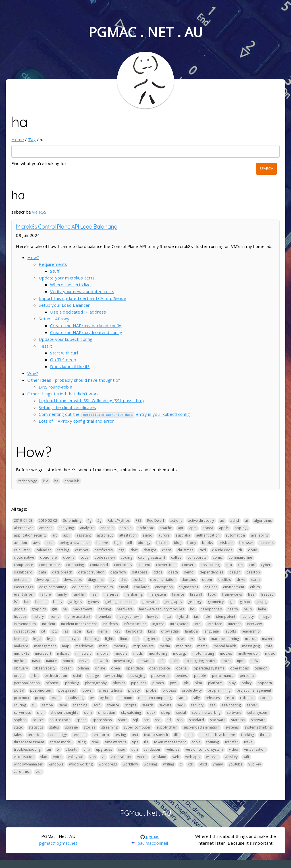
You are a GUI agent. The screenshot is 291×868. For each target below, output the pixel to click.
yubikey (255, 764)
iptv (55, 631)
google (20, 609)
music (270, 653)
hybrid (183, 616)
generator (150, 602)
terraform (100, 735)
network (101, 661)
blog (178, 543)
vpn (93, 757)
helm (262, 609)
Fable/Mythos (119, 520)
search (148, 705)
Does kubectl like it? (70, 366)
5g (99, 520)
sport (122, 720)
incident (49, 624)
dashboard (23, 572)
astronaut (105, 535)
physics (119, 683)
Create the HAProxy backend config (86, 325)
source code (60, 720)
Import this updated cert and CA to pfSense (82, 298)
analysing (66, 528)
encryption (164, 587)
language (211, 631)
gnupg (262, 602)
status (54, 727)
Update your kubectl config (66, 339)
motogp (180, 653)
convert (188, 565)
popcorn (265, 683)
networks (146, 661)
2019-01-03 (23, 520)
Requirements (53, 264)
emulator (141, 587)
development (47, 580)
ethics (255, 587)
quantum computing (155, 698)
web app (193, 757)
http (168, 616)
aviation (20, 543)
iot (43, 631)
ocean (66, 668)
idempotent (226, 616)
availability (260, 535)
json (77, 631)
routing (20, 705)
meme (202, 646)
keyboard (134, 631)
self (213, 705)
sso (180, 720)
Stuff (55, 271)
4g (89, 520)
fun (27, 602)
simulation (107, 712)
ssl (169, 720)
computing (75, 565)
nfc (162, 661)
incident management (79, 624)
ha (56, 481)
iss (66, 631)
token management (170, 742)
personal (247, 676)
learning (21, 639)
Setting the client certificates (67, 407)
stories (90, 727)
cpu (229, 565)
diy (112, 580)
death (173, 572)
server (252, 705)
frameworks (232, 594)
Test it (45, 346)
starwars (258, 720)
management (45, 646)
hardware (125, 609)
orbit (35, 676)
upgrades (104, 749)
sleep (166, 712)
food (212, 594)
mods (138, 653)
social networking (206, 712)
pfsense (52, 683)
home (55, 616)
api (180, 528)
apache (166, 528)
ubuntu (71, 749)
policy (247, 683)
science (113, 705)
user (122, 749)
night (175, 661)
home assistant (78, 616)
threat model (61, 742)
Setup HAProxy (54, 319)
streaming (109, 727)
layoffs (230, 631)
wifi (246, 757)
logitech (151, 639)
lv (192, 639)
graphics (39, 609)
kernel (103, 631)
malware (21, 646)
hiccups (20, 616)
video (234, 749)
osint (77, 676)
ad (222, 520)
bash (50, 543)
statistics (36, 727)
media (165, 646)
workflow (130, 764)
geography (173, 602)
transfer (232, 742)
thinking (247, 735)
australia (183, 535)
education (80, 587)
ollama (83, 668)
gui (54, 609)
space (81, 720)
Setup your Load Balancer (64, 305)
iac (196, 616)
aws (36, 543)
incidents (110, 624)
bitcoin (162, 543)
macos (251, 639)
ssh (158, 720)
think (190, 735)
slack (151, 712)
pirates (158, 683)
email (123, 587)
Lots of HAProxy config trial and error (76, 421)
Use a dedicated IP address (78, 312)
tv (58, 749)
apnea (208, 528)
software (234, 712)
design (235, 572)
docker (138, 580)
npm (241, 661)
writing (169, 764)
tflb (177, 735)
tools (196, 742)
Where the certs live (70, 285)
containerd (99, 565)
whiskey (231, 757)
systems (232, 727)
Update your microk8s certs (67, 278)
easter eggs (24, 587)
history (38, 616)
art (55, 535)
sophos (20, 720)
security (197, 705)
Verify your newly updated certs (82, 291)
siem (88, 712)
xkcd (203, 764)
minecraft (83, 653)
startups (238, 720)
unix (87, 749)
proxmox (21, 698)
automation (235, 535)
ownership (114, 676)
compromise (50, 565)
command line (241, 557)
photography (96, 683)
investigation (24, 631)
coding (126, 557)
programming (219, 690)
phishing (72, 683)
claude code (222, 550)
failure (46, 594)
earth (256, 580)
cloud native (24, 557)
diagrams (96, 580)
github (245, 602)
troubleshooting (27, 749)
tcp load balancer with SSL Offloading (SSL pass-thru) (91, 400)
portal (19, 690)
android (107, 528)
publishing (75, 698)
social (181, 712)
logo (168, 639)
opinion (261, 668)
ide (207, 616)
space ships (102, 720)
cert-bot (82, 550)
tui (49, 749)
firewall (196, 594)
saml (63, 705)
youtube (236, 764)
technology (28, 481)
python (106, 698)
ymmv (218, 764)
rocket (266, 698)
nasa (36, 661)
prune (56, 698)
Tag (32, 139)
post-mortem (41, 690)
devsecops (73, 580)
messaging (251, 646)
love (181, 639)
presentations (110, 690)
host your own (129, 616)
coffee (176, 557)
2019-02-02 (48, 520)
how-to (153, 616)
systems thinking (258, 727)
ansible (126, 528)
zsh (39, 772)
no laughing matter (200, 661)
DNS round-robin (55, 387)
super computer (137, 727)
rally (196, 698)
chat (134, 550)
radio (182, 698)
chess (167, 550)
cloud (253, 550)
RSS (138, 520)
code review (105, 557)
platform (215, 683)
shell (41, 712)
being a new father (75, 543)
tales (18, 735)
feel (95, 594)
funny (58, 602)
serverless (22, 712)
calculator (22, 550)
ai (246, 520)
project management (254, 690)
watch (142, 757)
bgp (118, 543)
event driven (24, 594)
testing (120, 735)
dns (123, 580)
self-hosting (231, 705)
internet (234, 624)
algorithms (263, 520)
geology (195, 602)
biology (144, 543)
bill (129, 543)
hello (248, 609)
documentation (163, 580)
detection (22, 580)
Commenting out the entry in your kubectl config (114, 414)
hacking (105, 609)
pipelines (139, 683)
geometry (216, 602)
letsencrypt (70, 639)
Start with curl (64, 353)
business (267, 543)
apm (193, 528)
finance (178, 594)
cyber (266, 565)
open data (134, 668)
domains (189, 580)
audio (147, 535)
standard (197, 720)
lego (51, 639)
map (66, 646)
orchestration (56, 676)
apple (224, 528)
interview (254, 624)
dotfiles (225, 580)
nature (51, 661)
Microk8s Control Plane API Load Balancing (67, 227)
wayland (160, 757)
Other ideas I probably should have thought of (73, 380)
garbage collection (120, 602)
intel (198, 624)
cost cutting (210, 565)
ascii (67, 535)
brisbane (226, 543)
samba (47, 705)
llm (136, 639)
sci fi (97, 705)
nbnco (68, 661)
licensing (92, 639)
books (207, 543)
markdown (84, 646)
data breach (62, 572)
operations (239, 668)
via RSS (39, 212)
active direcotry (201, 520)
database (140, 572)
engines (211, 587)
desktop (253, 572)
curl (252, 565)
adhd (235, 520)
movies (226, 653)
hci (192, 609)
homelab (72, 481)
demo (189, 572)
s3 (34, 705)
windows (56, 764)
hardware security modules (162, 609)
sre (146, 720)
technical (35, 735)
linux (124, 639)
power (88, 690)
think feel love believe (217, 735)
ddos (158, 572)
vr (103, 757)
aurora (164, 535)
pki (186, 683)
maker (267, 639)
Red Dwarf (156, 520)
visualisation (24, 757)
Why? (33, 373)
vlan (44, 757)
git (232, 602)
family (62, 594)
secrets (165, 705)
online (100, 668)
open (116, 668)
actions (176, 520)
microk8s (21, 653)
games (93, 602)
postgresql (67, 690)
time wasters (115, 742)
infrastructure (135, 624)
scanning (80, 705)
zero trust (22, 772)
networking (123, 661)
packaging (137, 676)
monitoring (158, 653)
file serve (111, 594)
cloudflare (49, 557)
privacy (134, 690)
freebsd (267, 594)
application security (30, 535)
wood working (81, 764)
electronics (104, 587)
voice (58, 757)
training (213, 742)
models (121, 653)
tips (135, 742)
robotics (247, 698)
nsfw (254, 661)
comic (218, 557)
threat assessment (29, 742)
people (200, 676)
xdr (191, 764)
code (85, 557)
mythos (20, 661)
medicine (184, 646)
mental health (225, 646)
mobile (103, 653)
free (251, 594)
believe (102, 543)
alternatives (24, 528)
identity (248, 616)
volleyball (76, 757)
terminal (80, 735)
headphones (211, 609)
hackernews (83, 609)
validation (152, 749)
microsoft (43, 653)
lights (110, 639)
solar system (258, 712)
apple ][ (241, 528)
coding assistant (151, 557)
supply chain (167, 727)
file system (157, 594)
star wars (218, 720)
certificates (104, 550)
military (63, 653)
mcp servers (144, 646)
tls (146, 742)
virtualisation (255, 749)
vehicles (173, 749)
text (135, 735)
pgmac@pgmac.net (58, 843)
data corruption (91, 572)
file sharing (134, 594)
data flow (118, 572)
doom (207, 580)
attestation (128, 535)
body (192, 543)
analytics (87, 528)
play (232, 683)
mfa (269, 646)
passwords (160, 676)
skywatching (131, 712)
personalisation (27, 683)
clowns (69, 557)
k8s (46, 481)
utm (134, 749)
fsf (16, 602)
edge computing (53, 587)
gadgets (75, 602)
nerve (84, 661)
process (169, 690)
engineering (189, 587)
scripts (131, 705)
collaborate (197, 557)
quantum (125, 698)
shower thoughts (64, 712)
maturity (120, 646)
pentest (182, 676)
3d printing (72, 520)
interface (215, 624)
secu (181, 705)
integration (179, 624)
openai (182, 668)
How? (33, 257)
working (150, 764)
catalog (63, 550)
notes (226, 661)
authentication (208, 535)
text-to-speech (156, 735)
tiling (82, 742)
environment (234, 587)
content (144, 565)
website (212, 757)
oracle (19, 676)
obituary (21, 668)
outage (93, 676)
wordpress (108, 764)
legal (37, 639)
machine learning (225, 639)
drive (241, 580)
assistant (84, 535)
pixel (174, 683)
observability (45, 668)
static (18, 727)
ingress (158, 624)
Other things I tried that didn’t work (63, 394)
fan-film (79, 594)
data (42, 572)
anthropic (145, 528)
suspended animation (201, 727)
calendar (44, 550)
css (240, 565)
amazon (46, 528)
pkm (198, 683)
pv (92, 698)
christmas (185, 550)
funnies (41, 602)
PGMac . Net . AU (145, 32)
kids (151, 631)
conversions (166, 565)
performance (223, 676)
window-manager (28, 764)
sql (135, 720)
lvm (202, 639)
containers (123, 565)
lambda (191, 631)
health (233, 609)
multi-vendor (249, 653)
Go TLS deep (63, 360)
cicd (203, 550)
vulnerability (121, 757)
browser (246, 543)
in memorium (25, 624)
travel (249, 742)
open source (160, 668)
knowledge (170, 631)
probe (151, 690)
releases (213, 698)
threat (265, 735)
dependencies (212, 572)
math (103, 646)
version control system (204, 749)
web (176, 757)
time (95, 742)
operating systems (209, 668)
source (38, 720)
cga (122, 550)
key (118, 631)
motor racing (203, 653)
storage (71, 727)
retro (230, 698)
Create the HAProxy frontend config (86, 332)
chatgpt (150, 550)
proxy (40, 698)
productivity (192, 690)
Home (18, 139)
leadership (251, 631)
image (265, 616)
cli (240, 550)
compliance (24, 565)
